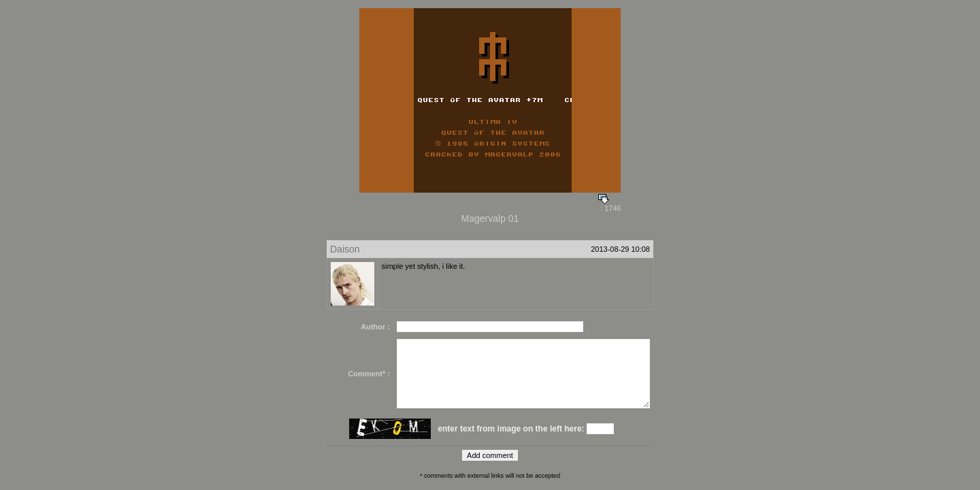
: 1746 (610, 205)
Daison (345, 249)
